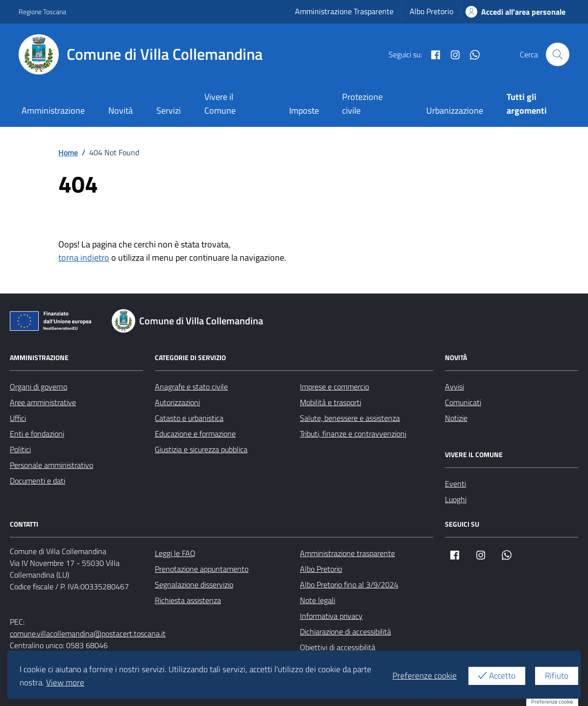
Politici (20, 449)
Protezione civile (362, 104)
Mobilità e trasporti (331, 402)
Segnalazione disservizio (194, 584)
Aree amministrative (43, 402)
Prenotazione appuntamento (202, 569)
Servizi (169, 110)
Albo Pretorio (431, 11)
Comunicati (463, 402)
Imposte (304, 110)
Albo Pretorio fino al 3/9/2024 (349, 584)
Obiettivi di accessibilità (338, 647)
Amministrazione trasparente (347, 553)
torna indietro (84, 257)
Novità (121, 110)
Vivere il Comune (220, 104)
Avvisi (454, 387)
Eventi (455, 484)
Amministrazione (53, 110)
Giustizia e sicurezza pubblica (201, 449)
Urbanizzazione (455, 110)
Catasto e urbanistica (189, 418)
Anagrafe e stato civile (191, 387)
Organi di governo (38, 387)
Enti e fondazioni (37, 434)
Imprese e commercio (334, 387)
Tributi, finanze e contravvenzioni (353, 434)
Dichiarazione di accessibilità (345, 632)
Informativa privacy (331, 616)
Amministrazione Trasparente (344, 11)
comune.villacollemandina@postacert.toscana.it (88, 633)
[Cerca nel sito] (558, 54)
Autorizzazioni (177, 402)
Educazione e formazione (195, 434)
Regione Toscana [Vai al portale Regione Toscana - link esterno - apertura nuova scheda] (42, 12)
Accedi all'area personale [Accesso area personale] (515, 12)
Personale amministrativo (51, 465)
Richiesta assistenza (188, 600)
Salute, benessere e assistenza (350, 418)
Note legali (318, 600)
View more (65, 682)
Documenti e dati (37, 481)
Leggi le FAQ (175, 553)
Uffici (18, 418)
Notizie (456, 418)
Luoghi (456, 499)
